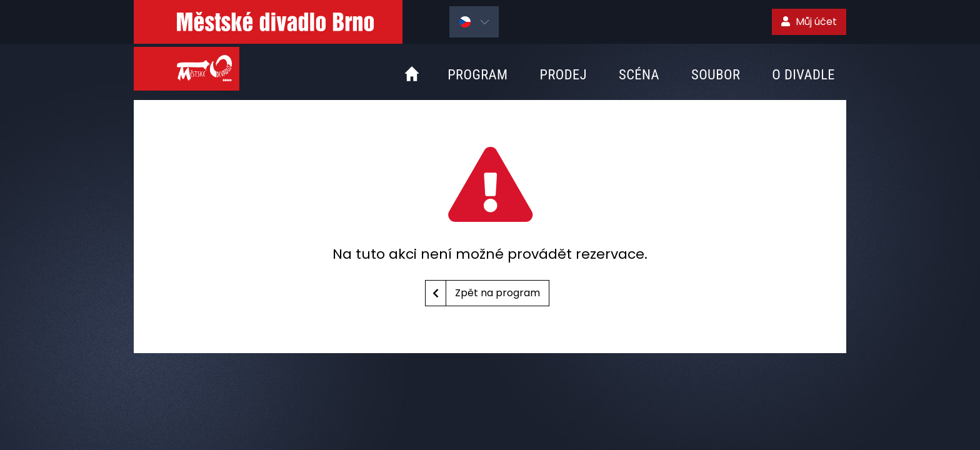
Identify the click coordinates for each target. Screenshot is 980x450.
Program (477, 74)
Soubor (716, 74)
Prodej (563, 74)
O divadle (803, 74)
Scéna (639, 74)
